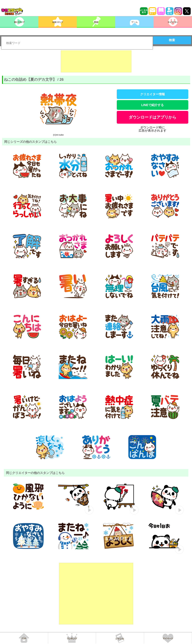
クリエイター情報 (152, 94)
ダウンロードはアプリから (152, 117)
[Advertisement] (96, 61)
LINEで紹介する (152, 105)
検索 (172, 40)
